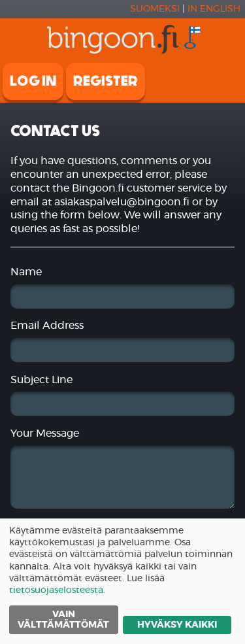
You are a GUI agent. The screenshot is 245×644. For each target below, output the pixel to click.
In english (214, 9)
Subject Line (41, 380)
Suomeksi (155, 9)
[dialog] (122, 581)
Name (26, 272)
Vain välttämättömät (63, 620)
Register (106, 81)
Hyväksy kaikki (177, 625)
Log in (33, 81)
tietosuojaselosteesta (56, 590)
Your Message (45, 433)
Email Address (47, 326)
